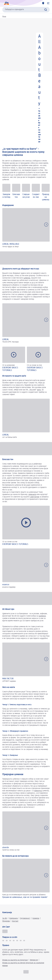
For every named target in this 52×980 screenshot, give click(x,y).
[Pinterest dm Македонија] (24, 941)
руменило (32, 495)
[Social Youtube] (17, 941)
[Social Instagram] (14, 941)
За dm (5, 918)
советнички (35, 497)
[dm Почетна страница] (6, 3)
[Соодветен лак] (36, 192)
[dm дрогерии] (43, 3)
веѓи (39, 390)
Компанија (14, 918)
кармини (42, 616)
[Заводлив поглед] (6, 192)
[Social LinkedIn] (21, 941)
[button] (48, 3)
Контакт (15, 921)
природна (38, 791)
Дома (4, 16)
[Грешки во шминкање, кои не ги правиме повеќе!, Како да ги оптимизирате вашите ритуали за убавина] (26, 880)
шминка (27, 278)
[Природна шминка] (46, 192)
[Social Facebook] (10, 941)
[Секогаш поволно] (5, 931)
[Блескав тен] (16, 192)
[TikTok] (3, 941)
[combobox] (26, 10)
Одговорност (25, 918)
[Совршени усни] (26, 192)
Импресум (34, 960)
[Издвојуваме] (26, 228)
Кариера (36, 918)
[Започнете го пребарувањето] (46, 10)
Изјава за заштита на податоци (15, 960)
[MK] (26, 972)
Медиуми (6, 921)
